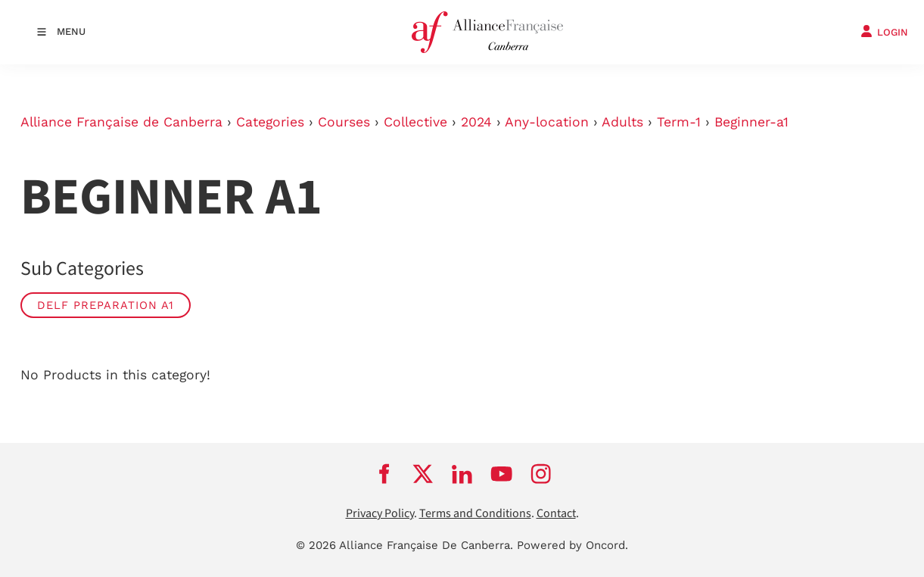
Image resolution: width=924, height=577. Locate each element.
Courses (344, 122)
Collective (415, 122)
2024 (476, 122)
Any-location (547, 122)
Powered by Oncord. (572, 545)
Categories (270, 122)
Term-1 (679, 122)
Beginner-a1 (751, 122)
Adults (622, 122)
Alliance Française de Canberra (121, 122)
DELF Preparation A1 (106, 305)
